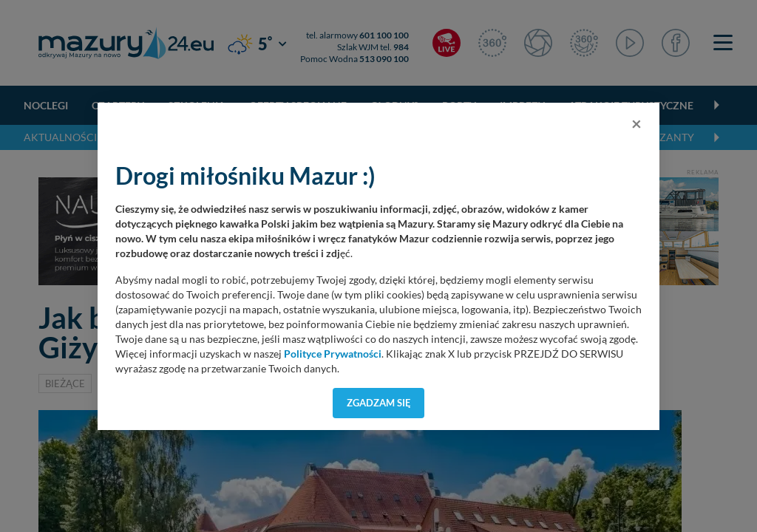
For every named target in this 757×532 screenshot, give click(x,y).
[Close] (637, 123)
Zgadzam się (379, 403)
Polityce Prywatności (333, 354)
